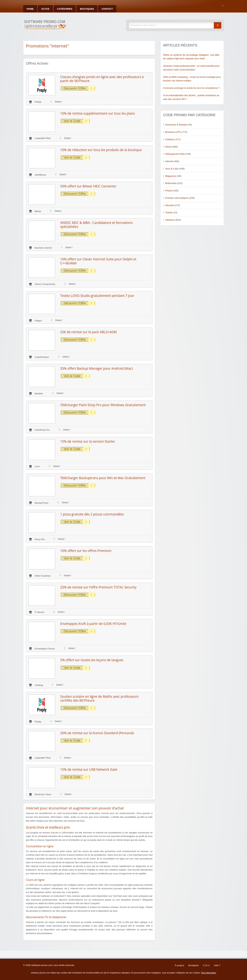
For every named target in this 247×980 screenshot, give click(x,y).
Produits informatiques (177, 198)
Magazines (171, 176)
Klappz (38, 321)
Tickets (169, 212)
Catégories (65, 9)
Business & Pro (173, 132)
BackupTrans (42, 503)
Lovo (37, 466)
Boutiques (87, 9)
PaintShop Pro (42, 430)
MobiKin (39, 394)
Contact (107, 9)
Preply (38, 102)
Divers (169, 147)
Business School (43, 248)
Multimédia (171, 183)
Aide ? (217, 965)
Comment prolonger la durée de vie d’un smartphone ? (191, 88)
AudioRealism (42, 357)
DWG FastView (43, 576)
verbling (39, 685)
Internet (169, 161)
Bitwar (38, 211)
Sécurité (169, 205)
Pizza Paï (40, 539)
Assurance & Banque (176, 125)
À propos (179, 965)
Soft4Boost (40, 175)
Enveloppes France (45, 649)
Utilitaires (170, 220)
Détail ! (56, 102)
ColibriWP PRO (43, 138)
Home (30, 9)
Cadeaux (170, 139)
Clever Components (45, 284)
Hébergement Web (175, 154)
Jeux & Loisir (172, 169)
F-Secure (39, 612)
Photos (169, 191)
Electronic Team (43, 794)
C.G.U (206, 965)
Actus (45, 9)
